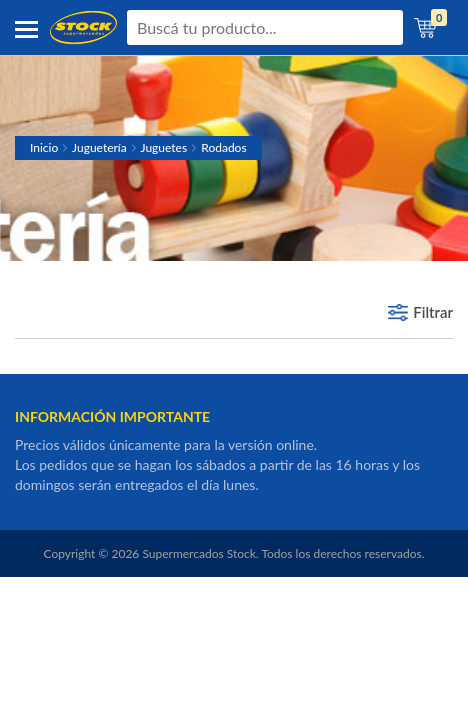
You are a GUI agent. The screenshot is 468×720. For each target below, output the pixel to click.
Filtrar (433, 312)
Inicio (44, 147)
